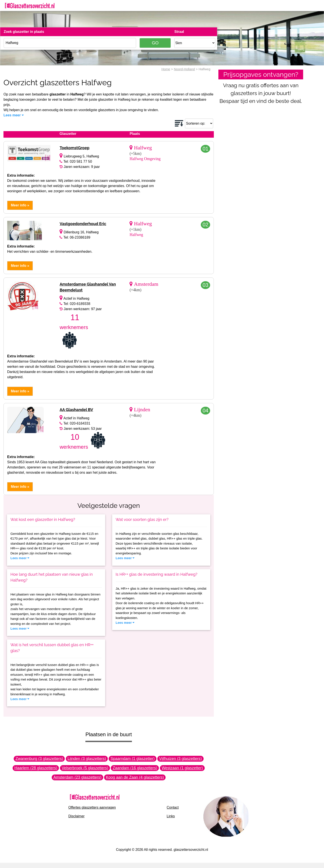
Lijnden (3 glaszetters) (87, 759)
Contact (173, 807)
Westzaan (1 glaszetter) (182, 768)
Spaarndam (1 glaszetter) (132, 759)
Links (171, 816)
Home (166, 69)
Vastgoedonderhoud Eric (83, 224)
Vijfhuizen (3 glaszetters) (180, 759)
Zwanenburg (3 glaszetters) (39, 759)
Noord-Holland (184, 69)
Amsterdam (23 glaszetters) (77, 777)
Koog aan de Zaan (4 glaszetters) (135, 777)
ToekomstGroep (74, 148)
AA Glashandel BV (76, 410)
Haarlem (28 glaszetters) (36, 768)
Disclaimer (77, 816)
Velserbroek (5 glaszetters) (85, 768)
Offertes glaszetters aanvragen (92, 807)
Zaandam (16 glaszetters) (135, 768)
